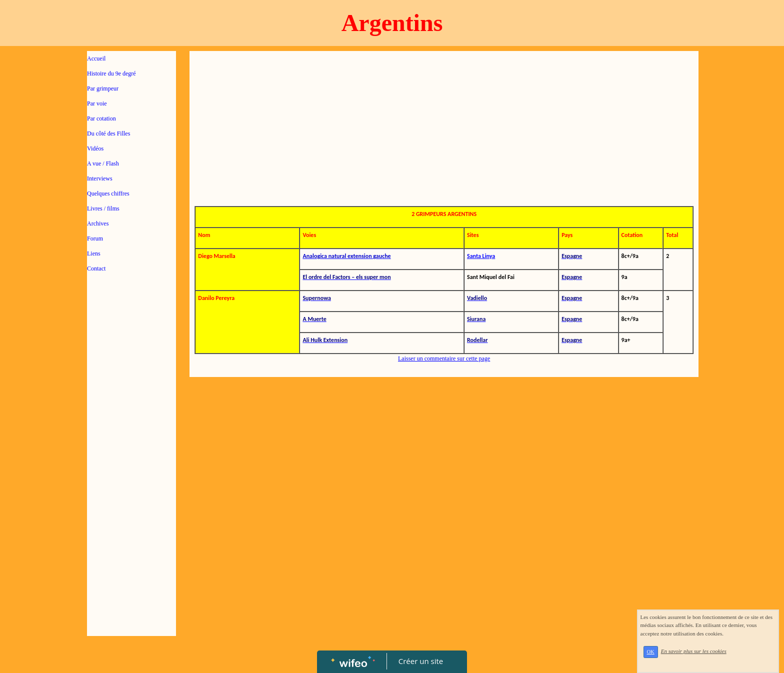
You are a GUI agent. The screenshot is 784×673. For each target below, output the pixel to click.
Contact (96, 268)
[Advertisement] (131, 481)
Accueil (96, 58)
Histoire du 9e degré (111, 73)
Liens (94, 253)
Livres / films (103, 208)
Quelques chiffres (108, 193)
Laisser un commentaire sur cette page (444, 358)
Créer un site (421, 661)
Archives (98, 223)
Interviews (100, 178)
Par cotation (101, 118)
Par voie (97, 103)
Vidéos (95, 148)
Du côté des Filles (108, 133)
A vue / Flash (103, 163)
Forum (95, 238)
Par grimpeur (103, 88)
